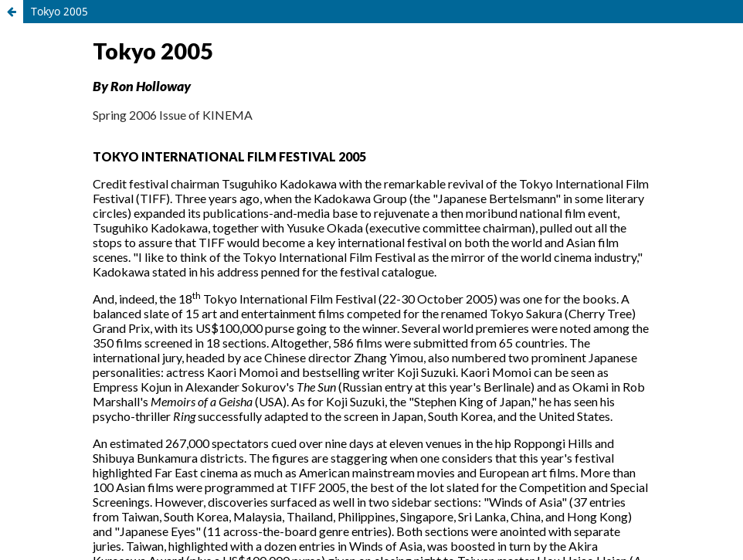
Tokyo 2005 (59, 11)
